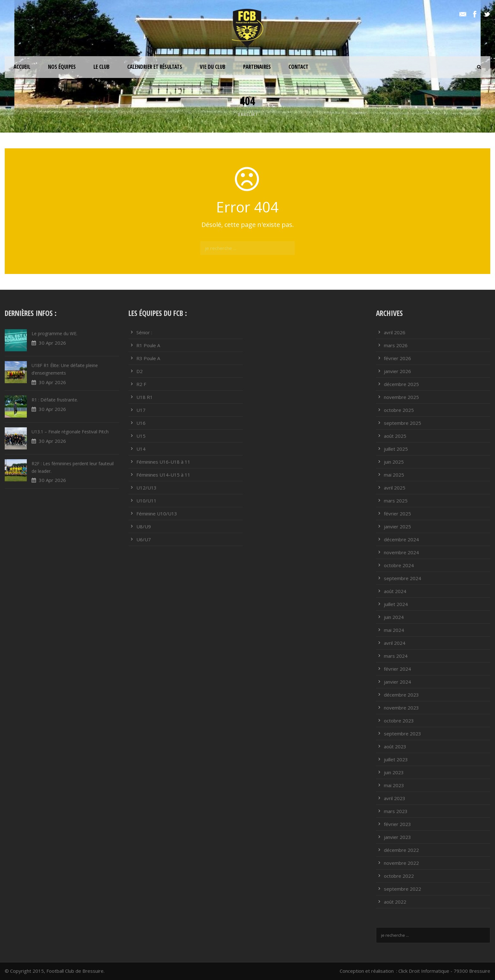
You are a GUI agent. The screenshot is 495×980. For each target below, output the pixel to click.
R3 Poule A (148, 358)
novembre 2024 (401, 552)
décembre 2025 (401, 384)
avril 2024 (395, 643)
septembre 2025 (403, 423)
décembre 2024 (401, 539)
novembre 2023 (401, 708)
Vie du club (213, 67)
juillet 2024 (396, 604)
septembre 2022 (403, 889)
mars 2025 (396, 501)
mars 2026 (396, 345)
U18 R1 (145, 397)
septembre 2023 (403, 734)
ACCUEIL (22, 67)
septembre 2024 (403, 578)
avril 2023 (395, 798)
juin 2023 (394, 772)
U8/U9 (144, 526)
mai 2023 (394, 785)
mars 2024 (396, 656)
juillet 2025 (396, 449)
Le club (101, 67)
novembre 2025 (401, 397)
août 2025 (395, 436)
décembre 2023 (401, 695)
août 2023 (395, 746)
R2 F (141, 384)
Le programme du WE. (54, 333)
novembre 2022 (401, 863)
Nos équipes (62, 67)
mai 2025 (394, 475)
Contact (298, 67)
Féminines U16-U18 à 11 (163, 462)
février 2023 (397, 824)
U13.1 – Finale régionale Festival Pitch (70, 432)
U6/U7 (144, 539)
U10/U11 (146, 501)
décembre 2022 (401, 850)
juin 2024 (394, 617)
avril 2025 (395, 488)
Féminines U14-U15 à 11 (163, 475)
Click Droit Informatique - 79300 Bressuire (444, 971)
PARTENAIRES (257, 67)
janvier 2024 (397, 682)
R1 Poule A (148, 345)
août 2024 (395, 591)
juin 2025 (394, 462)
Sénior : (144, 332)
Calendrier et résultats (155, 67)
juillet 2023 (396, 759)
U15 (141, 436)
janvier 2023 (397, 837)
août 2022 (395, 902)
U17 (141, 410)
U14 (141, 449)
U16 (141, 423)
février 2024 (397, 669)
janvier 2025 (397, 526)
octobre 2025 (399, 410)
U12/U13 (146, 488)
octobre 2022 (399, 876)
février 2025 (397, 514)
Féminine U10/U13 (157, 514)
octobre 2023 (399, 721)
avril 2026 (395, 332)
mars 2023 (396, 811)
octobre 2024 (399, 565)
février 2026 (397, 358)
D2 (140, 371)
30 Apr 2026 (52, 343)
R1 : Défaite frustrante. (55, 400)
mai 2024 (394, 630)
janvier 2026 (397, 371)
